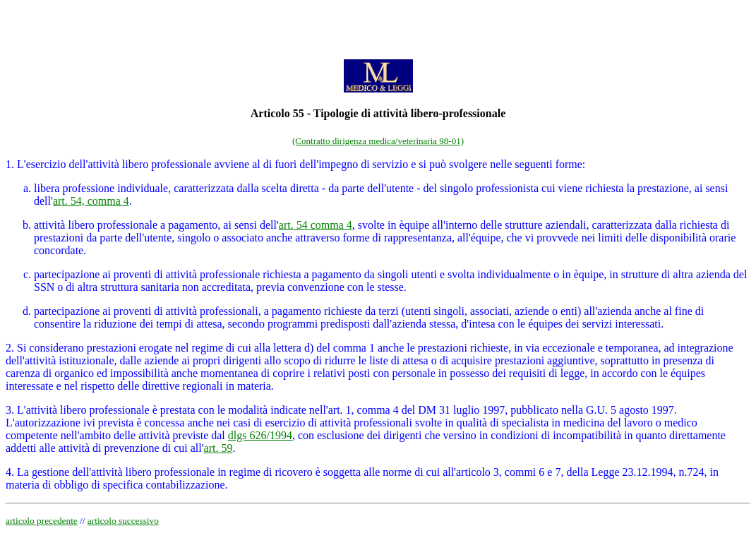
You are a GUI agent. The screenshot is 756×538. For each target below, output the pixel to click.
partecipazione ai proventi (94, 274)
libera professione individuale (101, 188)
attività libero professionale (96, 225)
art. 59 (218, 448)
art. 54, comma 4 (91, 201)
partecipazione (67, 311)
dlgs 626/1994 (260, 435)
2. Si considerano (45, 348)
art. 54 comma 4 (316, 225)
